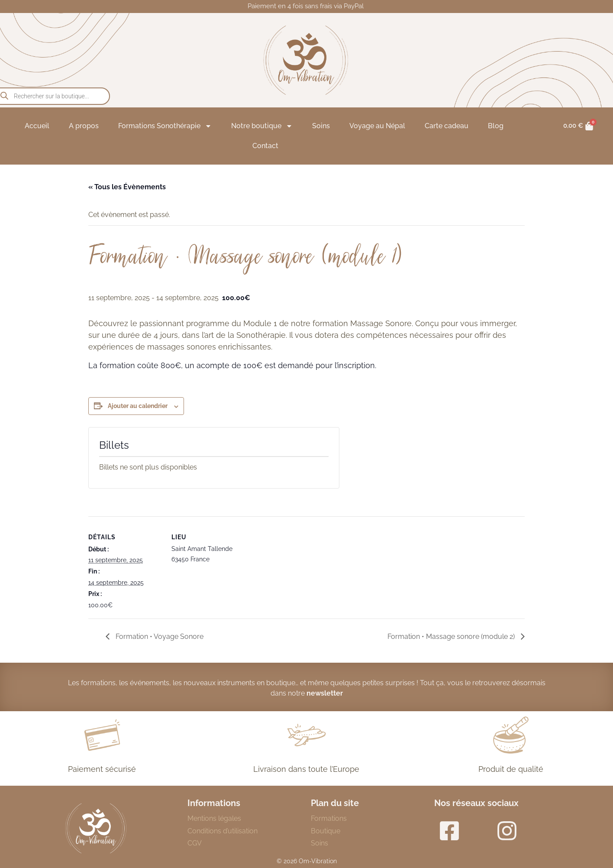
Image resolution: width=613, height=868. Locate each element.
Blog (496, 126)
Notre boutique (262, 126)
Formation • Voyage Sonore (159, 636)
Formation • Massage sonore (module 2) (452, 636)
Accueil (37, 126)
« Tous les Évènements (127, 187)
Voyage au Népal (377, 126)
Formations (329, 818)
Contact (265, 146)
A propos (84, 126)
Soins (321, 126)
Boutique (326, 831)
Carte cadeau (447, 126)
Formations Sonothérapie (165, 126)
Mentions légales (214, 818)
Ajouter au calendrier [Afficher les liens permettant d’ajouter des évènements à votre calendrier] (138, 406)
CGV (195, 843)
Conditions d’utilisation (223, 831)
